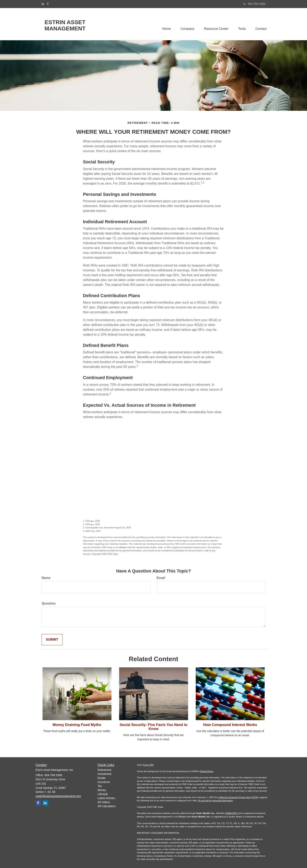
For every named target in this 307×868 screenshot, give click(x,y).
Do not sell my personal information (215, 801)
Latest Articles (106, 798)
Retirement (104, 770)
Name (46, 578)
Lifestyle (103, 794)
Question (49, 603)
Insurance (104, 782)
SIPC (235, 813)
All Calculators (107, 806)
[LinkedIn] (43, 4)
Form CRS (148, 765)
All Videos (104, 802)
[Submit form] (52, 640)
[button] (186, 24)
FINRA (228, 813)
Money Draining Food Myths (77, 725)
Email (161, 578)
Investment (104, 774)
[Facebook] (48, 4)
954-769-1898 (254, 4)
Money (102, 790)
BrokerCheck (207, 771)
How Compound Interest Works (230, 725)
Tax (100, 786)
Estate (102, 778)
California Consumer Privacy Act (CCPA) (238, 797)
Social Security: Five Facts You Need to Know (153, 727)
